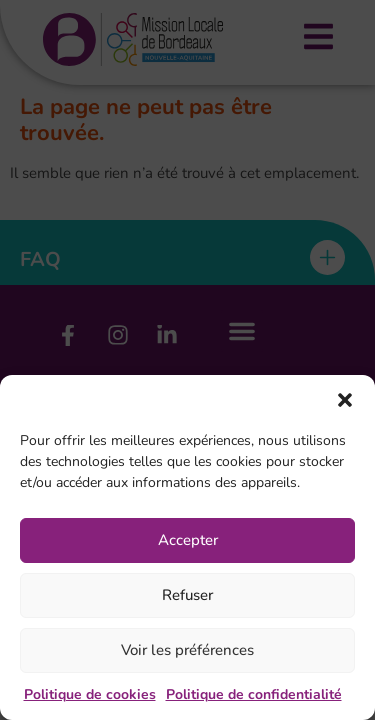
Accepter (188, 540)
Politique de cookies (90, 694)
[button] (345, 400)
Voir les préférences (187, 650)
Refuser (187, 595)
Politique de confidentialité (254, 694)
